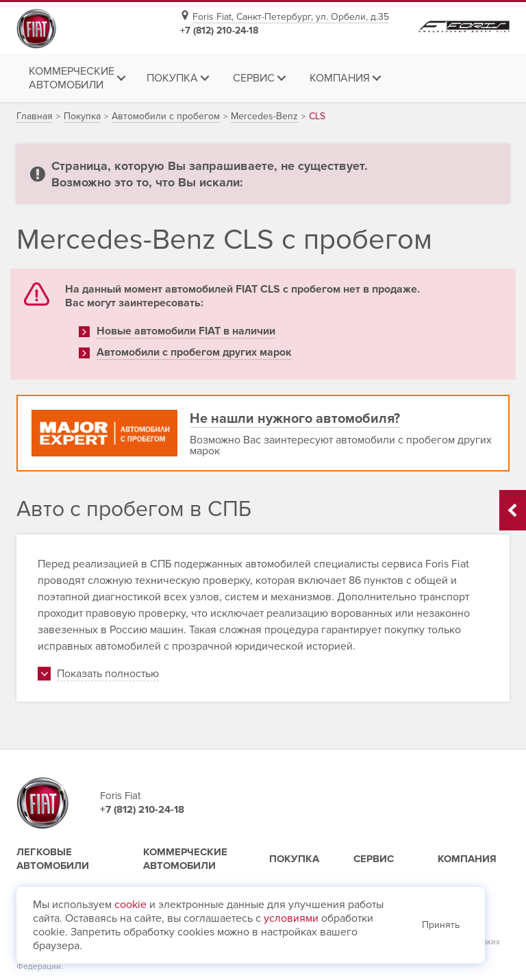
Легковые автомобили (53, 859)
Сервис (374, 859)
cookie (130, 905)
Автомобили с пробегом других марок (194, 352)
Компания (467, 859)
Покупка (294, 859)
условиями (291, 918)
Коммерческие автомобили (185, 859)
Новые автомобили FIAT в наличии (186, 331)
